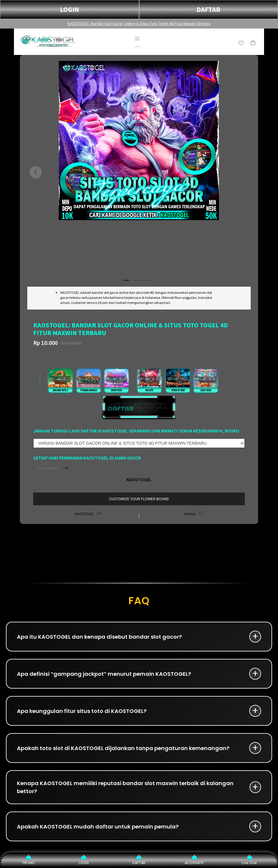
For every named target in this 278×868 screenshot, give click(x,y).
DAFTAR (208, 9)
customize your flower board (139, 499)
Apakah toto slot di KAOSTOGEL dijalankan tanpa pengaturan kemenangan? (123, 748)
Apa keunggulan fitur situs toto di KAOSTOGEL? (82, 711)
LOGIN (70, 9)
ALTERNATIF (194, 860)
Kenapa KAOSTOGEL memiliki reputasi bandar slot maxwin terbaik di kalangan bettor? (125, 787)
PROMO (29, 860)
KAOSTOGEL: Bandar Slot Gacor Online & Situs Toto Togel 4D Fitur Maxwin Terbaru (139, 23)
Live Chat (249, 860)
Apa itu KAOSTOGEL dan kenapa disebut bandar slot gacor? (99, 637)
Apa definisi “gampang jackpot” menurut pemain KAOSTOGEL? (104, 674)
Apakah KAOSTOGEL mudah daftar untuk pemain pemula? (98, 827)
